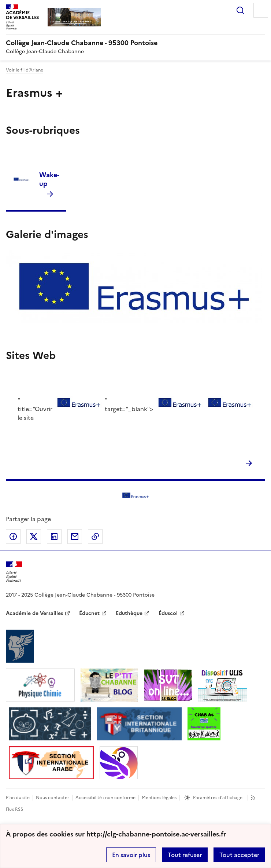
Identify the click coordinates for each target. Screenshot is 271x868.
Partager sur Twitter (34, 536)
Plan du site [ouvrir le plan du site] (18, 798)
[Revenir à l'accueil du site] (14, 572)
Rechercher (240, 10)
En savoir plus (131, 855)
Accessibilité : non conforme (105, 798)
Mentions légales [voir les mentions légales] (159, 798)
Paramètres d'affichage (218, 798)
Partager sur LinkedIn (54, 536)
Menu (261, 10)
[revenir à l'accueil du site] (135, 43)
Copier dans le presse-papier (95, 536)
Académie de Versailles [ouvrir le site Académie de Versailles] (34, 613)
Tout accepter (239, 855)
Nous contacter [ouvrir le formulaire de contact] (53, 798)
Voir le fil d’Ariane (25, 70)
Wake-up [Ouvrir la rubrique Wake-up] (49, 179)
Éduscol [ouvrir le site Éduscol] (168, 613)
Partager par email (75, 536)
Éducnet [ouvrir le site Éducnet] (89, 613)
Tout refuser (185, 855)
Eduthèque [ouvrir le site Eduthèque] (129, 613)
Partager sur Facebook (13, 536)
